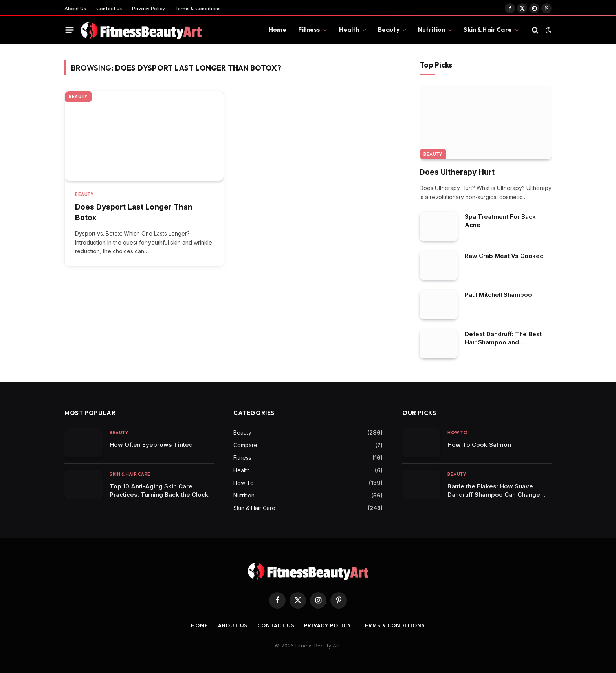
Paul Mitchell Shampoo (498, 295)
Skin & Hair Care (488, 30)
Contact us (109, 8)
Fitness (309, 30)
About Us (75, 8)
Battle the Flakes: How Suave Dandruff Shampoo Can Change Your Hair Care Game (494, 491)
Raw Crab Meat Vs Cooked (504, 256)
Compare (245, 445)
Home (278, 30)
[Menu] (70, 30)
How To (244, 483)
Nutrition (432, 30)
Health (349, 30)
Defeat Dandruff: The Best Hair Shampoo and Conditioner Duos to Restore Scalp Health (507, 338)
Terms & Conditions (198, 8)
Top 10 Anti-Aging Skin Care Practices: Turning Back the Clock (159, 490)
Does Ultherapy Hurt (457, 172)
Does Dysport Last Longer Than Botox (134, 212)
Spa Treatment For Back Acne (500, 221)
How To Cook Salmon (479, 445)
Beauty (389, 30)
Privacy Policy (148, 8)
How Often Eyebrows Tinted (151, 445)
